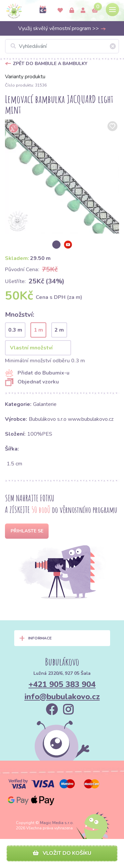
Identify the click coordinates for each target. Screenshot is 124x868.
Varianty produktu (25, 77)
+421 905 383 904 (62, 684)
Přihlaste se (27, 531)
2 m (59, 330)
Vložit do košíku (62, 853)
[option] (62, 177)
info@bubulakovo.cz (62, 697)
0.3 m (15, 330)
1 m (38, 330)
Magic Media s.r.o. (57, 823)
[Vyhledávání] (62, 46)
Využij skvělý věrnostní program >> (62, 28)
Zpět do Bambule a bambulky (50, 64)
